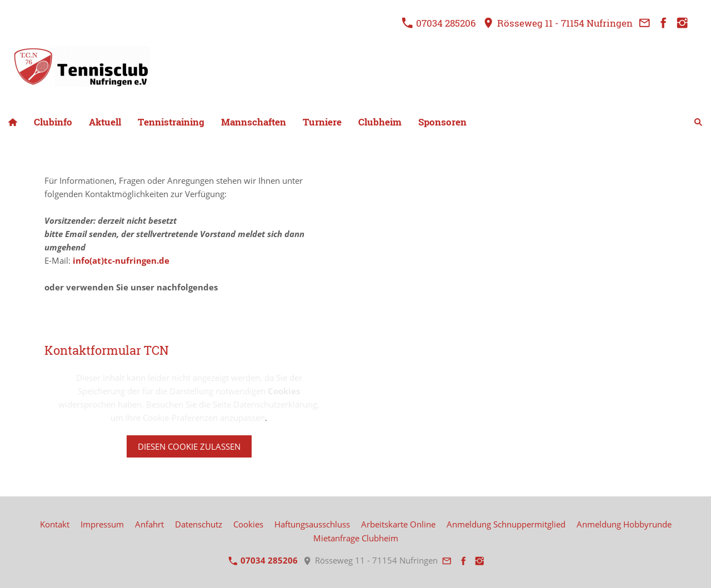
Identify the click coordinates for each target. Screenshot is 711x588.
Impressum (102, 524)
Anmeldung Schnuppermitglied (506, 524)
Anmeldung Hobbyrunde (624, 524)
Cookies (248, 524)
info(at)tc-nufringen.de (121, 260)
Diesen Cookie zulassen (189, 446)
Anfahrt (149, 524)
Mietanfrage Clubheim (356, 538)
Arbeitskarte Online (398, 524)
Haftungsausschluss (312, 524)
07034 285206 (439, 23)
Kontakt (55, 524)
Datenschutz (199, 524)
